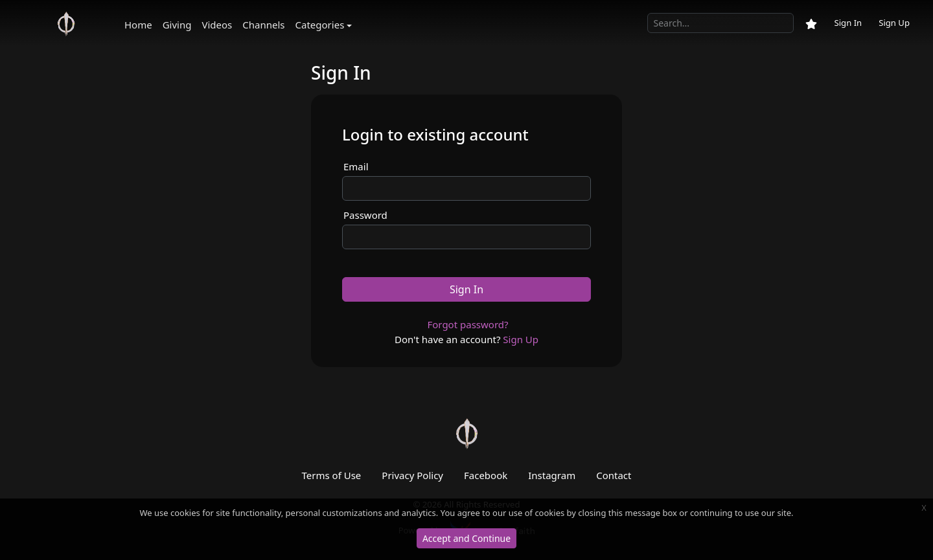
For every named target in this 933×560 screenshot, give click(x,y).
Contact (614, 475)
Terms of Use (332, 475)
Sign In (848, 23)
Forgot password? (467, 324)
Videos (217, 25)
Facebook (486, 475)
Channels (263, 25)
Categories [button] (320, 25)
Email (356, 166)
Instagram (552, 475)
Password (365, 215)
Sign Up (894, 23)
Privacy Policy (412, 475)
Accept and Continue (466, 538)
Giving (177, 25)
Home (138, 25)
